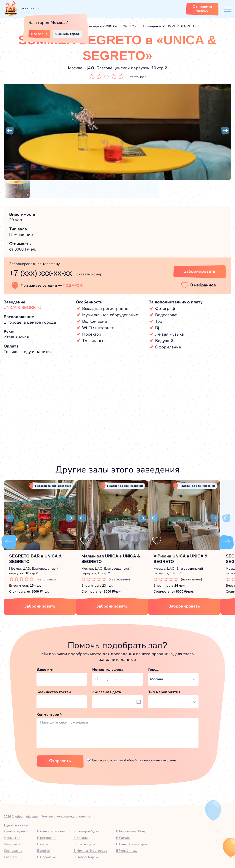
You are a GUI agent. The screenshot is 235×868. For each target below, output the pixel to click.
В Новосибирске (86, 857)
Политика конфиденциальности (65, 816)
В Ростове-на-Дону (131, 831)
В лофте (43, 851)
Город (154, 669)
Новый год (12, 838)
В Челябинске (127, 851)
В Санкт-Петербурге (132, 844)
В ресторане (47, 838)
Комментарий (49, 714)
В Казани (81, 838)
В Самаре (123, 838)
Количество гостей (54, 692)
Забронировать (40, 606)
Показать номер (88, 274)
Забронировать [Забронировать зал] (200, 271)
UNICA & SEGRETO (23, 308)
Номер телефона (108, 669)
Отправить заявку (202, 9)
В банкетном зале (51, 831)
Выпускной (12, 844)
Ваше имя (45, 669)
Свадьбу (10, 857)
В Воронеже (47, 857)
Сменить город (67, 34)
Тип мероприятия (164, 692)
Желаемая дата (107, 692)
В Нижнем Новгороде (90, 851)
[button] (10, 131)
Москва (28, 9)
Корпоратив (13, 851)
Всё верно (39, 34)
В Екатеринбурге (86, 831)
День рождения (16, 831)
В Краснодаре (84, 844)
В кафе (43, 844)
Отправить (60, 761)
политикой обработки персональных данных (144, 760)
